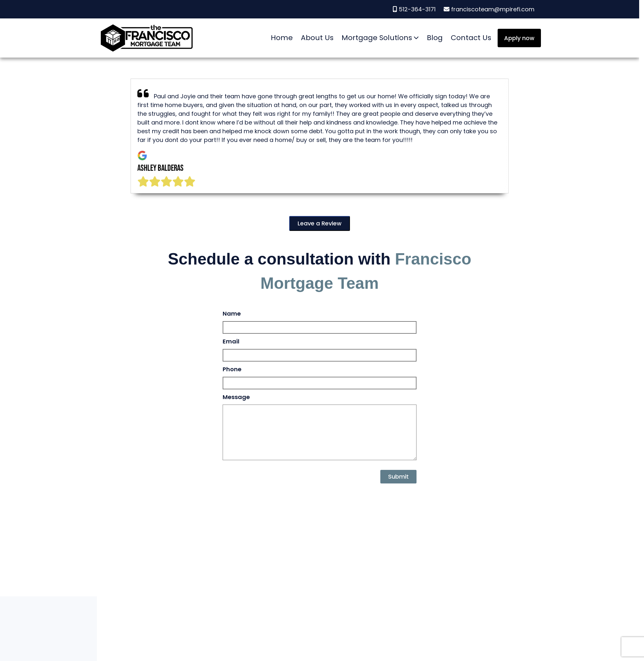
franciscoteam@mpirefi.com (489, 9)
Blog (435, 38)
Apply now (519, 38)
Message (236, 397)
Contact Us (471, 38)
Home (282, 38)
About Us (317, 38)
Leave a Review (320, 223)
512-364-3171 (415, 9)
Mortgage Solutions (377, 38)
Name (232, 314)
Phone (232, 369)
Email (231, 341)
